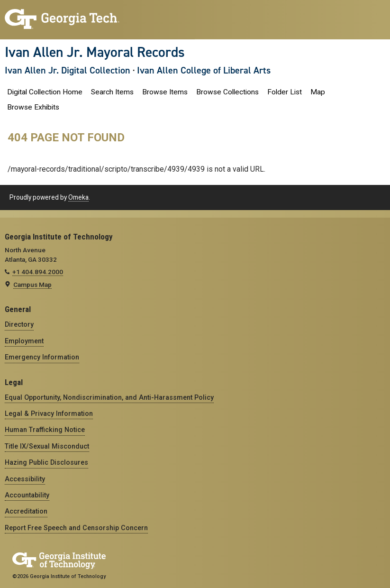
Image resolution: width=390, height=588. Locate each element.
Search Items (112, 92)
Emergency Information (42, 357)
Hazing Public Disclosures (46, 462)
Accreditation (26, 511)
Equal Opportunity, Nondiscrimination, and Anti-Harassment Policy (109, 397)
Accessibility (25, 479)
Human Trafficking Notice (45, 430)
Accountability (27, 495)
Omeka (78, 197)
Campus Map (32, 285)
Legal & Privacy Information (49, 413)
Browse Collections (227, 92)
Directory (19, 324)
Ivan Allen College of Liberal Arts (204, 70)
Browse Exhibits (33, 107)
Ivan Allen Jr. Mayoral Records (95, 52)
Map (318, 92)
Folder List (285, 92)
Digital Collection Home (45, 92)
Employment (24, 341)
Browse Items (165, 92)
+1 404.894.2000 (38, 272)
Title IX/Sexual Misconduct (47, 446)
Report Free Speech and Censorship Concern (76, 528)
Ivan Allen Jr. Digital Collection (68, 70)
